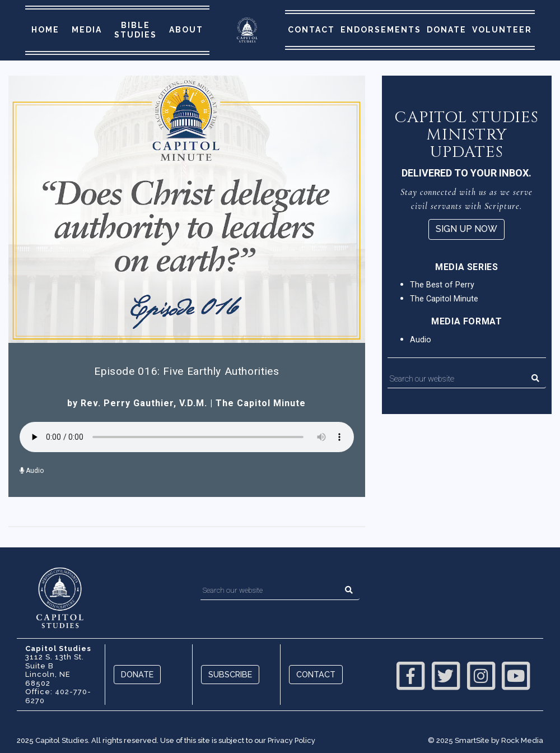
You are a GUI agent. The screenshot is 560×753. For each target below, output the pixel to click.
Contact (311, 30)
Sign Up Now (466, 229)
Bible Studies (136, 30)
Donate (447, 30)
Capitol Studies (62, 740)
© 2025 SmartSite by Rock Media (486, 740)
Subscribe (230, 674)
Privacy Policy (291, 740)
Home (45, 30)
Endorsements (381, 30)
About (186, 30)
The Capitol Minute (261, 403)
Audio (32, 471)
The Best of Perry (442, 285)
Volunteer (502, 30)
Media (87, 30)
